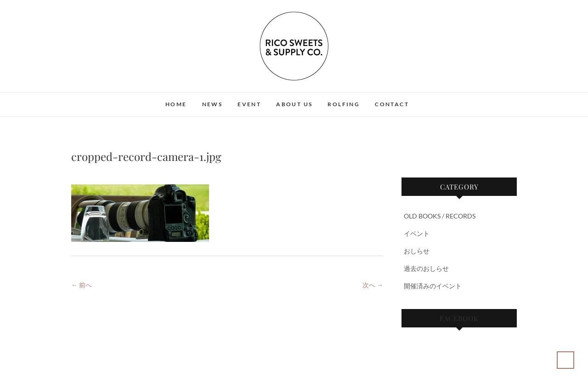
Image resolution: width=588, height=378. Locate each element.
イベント (417, 233)
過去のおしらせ (426, 268)
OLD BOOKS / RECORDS (440, 216)
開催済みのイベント (433, 286)
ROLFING (344, 104)
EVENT (249, 104)
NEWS (212, 104)
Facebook (459, 318)
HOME (176, 104)
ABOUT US (294, 104)
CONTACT (392, 104)
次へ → (373, 285)
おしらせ (417, 251)
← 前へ (82, 285)
